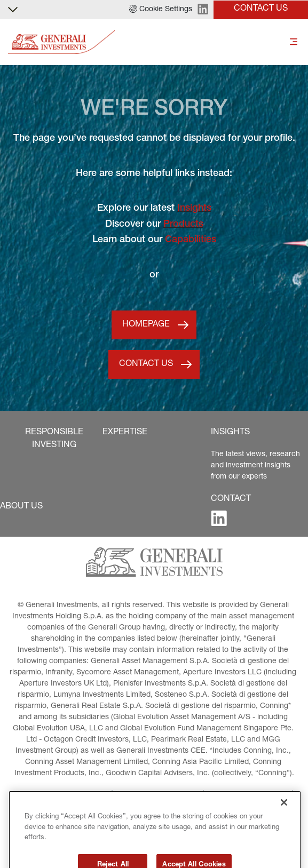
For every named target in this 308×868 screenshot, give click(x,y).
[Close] (284, 822)
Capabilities (191, 240)
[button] (161, 10)
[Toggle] (294, 42)
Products (183, 225)
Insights (194, 209)
